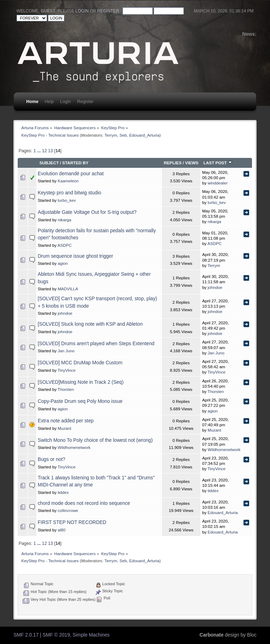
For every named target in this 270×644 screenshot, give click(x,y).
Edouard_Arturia (144, 135)
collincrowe (68, 510)
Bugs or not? (52, 459)
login (82, 11)
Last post (218, 163)
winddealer (218, 183)
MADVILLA (68, 289)
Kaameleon (68, 181)
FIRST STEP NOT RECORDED (72, 522)
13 (51, 151)
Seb (123, 135)
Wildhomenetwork (74, 447)
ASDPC (65, 245)
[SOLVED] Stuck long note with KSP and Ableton (90, 324)
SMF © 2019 (56, 635)
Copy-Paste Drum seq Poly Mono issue (80, 401)
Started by (75, 163)
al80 (61, 530)
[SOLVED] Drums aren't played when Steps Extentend (96, 344)
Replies (172, 163)
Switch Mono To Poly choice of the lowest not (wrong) (95, 440)
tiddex (63, 492)
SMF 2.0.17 (26, 635)
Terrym (111, 135)
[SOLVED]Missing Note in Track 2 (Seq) (81, 382)
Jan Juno (66, 351)
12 (45, 151)
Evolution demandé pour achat (71, 174)
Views (192, 163)
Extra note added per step (66, 421)
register (108, 11)
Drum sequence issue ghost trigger (75, 256)
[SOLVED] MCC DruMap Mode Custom (80, 363)
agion (63, 263)
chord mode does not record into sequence (84, 503)
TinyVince (67, 370)
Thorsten (66, 389)
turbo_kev (67, 200)
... (40, 151)
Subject (49, 163)
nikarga (64, 220)
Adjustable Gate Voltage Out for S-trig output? (87, 212)
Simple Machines (91, 635)
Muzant (64, 428)
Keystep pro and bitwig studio (70, 193)
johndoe (215, 287)
